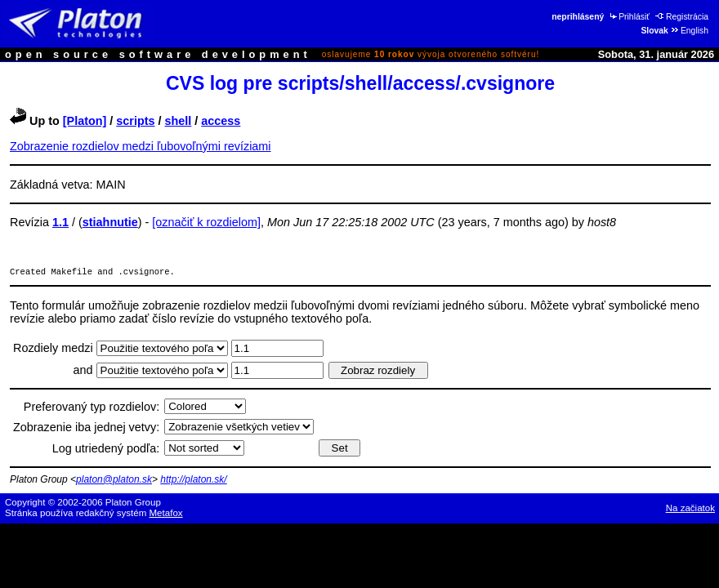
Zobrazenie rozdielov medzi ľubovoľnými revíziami (141, 146)
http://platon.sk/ (193, 481)
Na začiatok (690, 510)
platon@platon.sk (114, 481)
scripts (135, 121)
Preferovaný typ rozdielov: (92, 408)
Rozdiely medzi (55, 350)
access (221, 121)
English (689, 31)
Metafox (166, 514)
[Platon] (85, 121)
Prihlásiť (629, 17)
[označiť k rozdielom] (206, 222)
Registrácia (682, 17)
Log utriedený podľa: (106, 450)
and (85, 372)
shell (179, 121)
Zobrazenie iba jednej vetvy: (86, 429)
